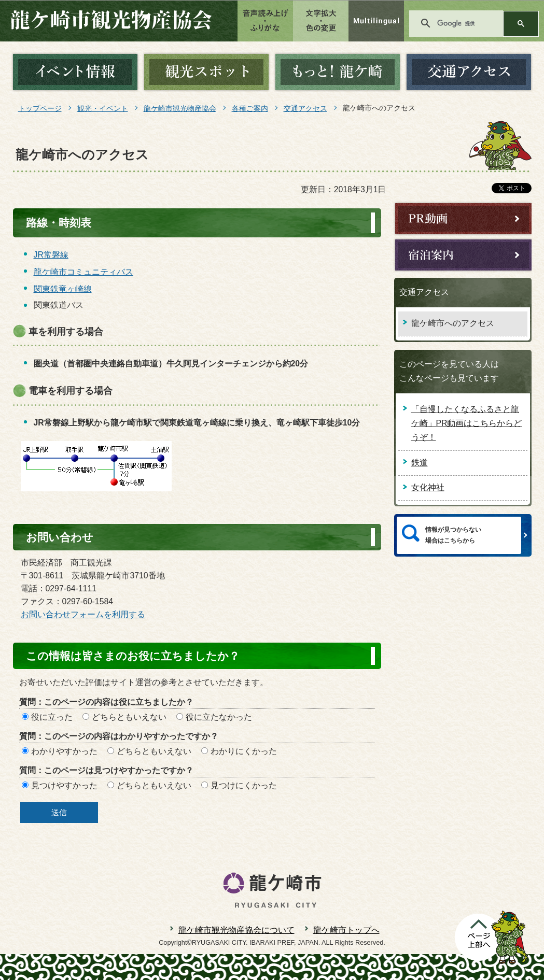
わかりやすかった (64, 751)
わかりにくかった (244, 751)
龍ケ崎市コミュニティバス (83, 272)
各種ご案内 (250, 108)
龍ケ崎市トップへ (346, 930)
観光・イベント (103, 108)
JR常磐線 (51, 255)
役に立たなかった (219, 717)
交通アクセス (305, 108)
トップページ (40, 108)
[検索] (464, 23)
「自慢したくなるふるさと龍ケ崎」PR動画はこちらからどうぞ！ (467, 423)
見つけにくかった (244, 785)
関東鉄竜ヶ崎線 (63, 289)
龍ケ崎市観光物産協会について (236, 930)
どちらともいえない (129, 717)
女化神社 (428, 487)
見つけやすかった (64, 785)
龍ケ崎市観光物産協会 (180, 108)
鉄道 (420, 463)
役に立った (52, 717)
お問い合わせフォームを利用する (83, 614)
